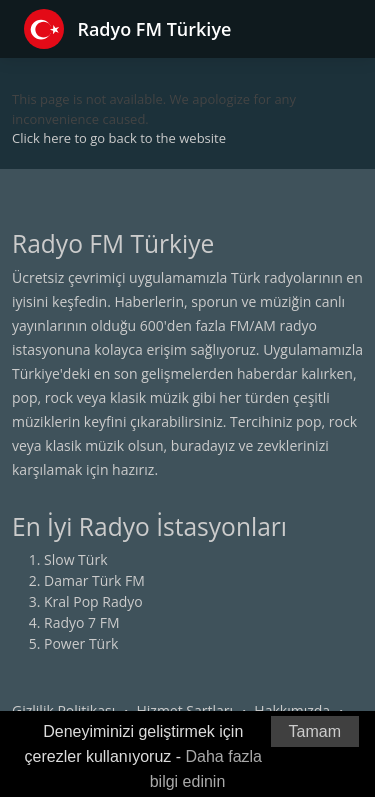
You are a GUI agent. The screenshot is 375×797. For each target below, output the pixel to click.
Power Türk (81, 643)
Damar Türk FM (94, 580)
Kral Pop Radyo (93, 601)
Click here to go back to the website (119, 138)
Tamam (315, 731)
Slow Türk (76, 559)
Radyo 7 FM (82, 622)
